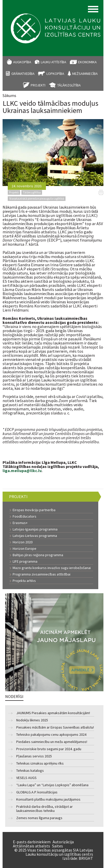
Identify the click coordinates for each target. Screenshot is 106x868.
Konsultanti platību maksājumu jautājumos (48, 799)
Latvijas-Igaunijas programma (35, 529)
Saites (58, 846)
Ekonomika (87, 62)
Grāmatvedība (23, 74)
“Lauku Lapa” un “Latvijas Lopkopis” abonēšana (52, 785)
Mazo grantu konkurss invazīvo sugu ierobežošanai (52, 568)
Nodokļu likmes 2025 (32, 720)
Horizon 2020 (23, 542)
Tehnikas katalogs (30, 771)
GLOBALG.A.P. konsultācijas (37, 792)
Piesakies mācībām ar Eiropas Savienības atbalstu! (55, 727)
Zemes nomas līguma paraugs (39, 818)
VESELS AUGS (26, 778)
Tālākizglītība (69, 85)
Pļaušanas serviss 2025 (34, 756)
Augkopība (22, 62)
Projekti (38, 85)
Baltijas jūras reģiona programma (38, 555)
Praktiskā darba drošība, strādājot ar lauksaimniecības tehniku (44, 809)
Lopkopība (55, 74)
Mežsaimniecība (85, 74)
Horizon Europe (25, 548)
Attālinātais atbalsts (31, 846)
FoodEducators (25, 516)
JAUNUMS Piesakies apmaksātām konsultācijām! (53, 713)
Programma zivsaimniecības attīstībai (42, 574)
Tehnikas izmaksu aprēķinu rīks (40, 763)
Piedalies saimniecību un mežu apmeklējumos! (52, 742)
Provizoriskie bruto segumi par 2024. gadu (49, 749)
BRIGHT (86, 858)
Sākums (9, 95)
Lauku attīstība (54, 62)
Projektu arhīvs (24, 581)
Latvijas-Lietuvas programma (35, 536)
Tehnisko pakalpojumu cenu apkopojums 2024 (51, 735)
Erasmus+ (20, 523)
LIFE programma (25, 561)
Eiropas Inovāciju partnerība (34, 510)
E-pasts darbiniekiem (32, 842)
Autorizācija (63, 842)
